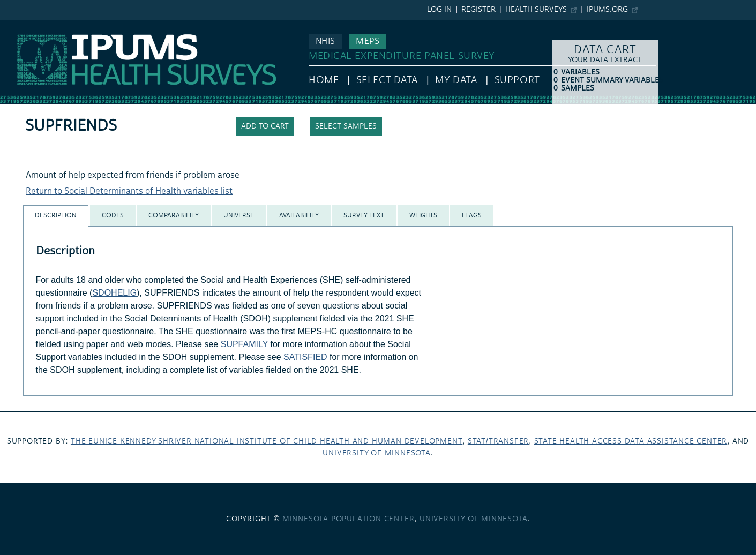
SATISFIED (305, 357)
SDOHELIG (114, 293)
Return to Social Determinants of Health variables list (129, 191)
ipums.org (607, 10)
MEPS (368, 41)
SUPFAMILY (244, 344)
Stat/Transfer (498, 441)
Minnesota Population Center (349, 519)
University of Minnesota (376, 453)
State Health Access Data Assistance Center (631, 441)
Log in (439, 10)
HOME (324, 80)
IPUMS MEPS (25, 26)
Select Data (387, 80)
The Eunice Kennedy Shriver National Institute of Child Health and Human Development (267, 441)
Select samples (346, 126)
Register (478, 10)
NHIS (325, 41)
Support (517, 80)
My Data (456, 80)
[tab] (56, 216)
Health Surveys (536, 10)
